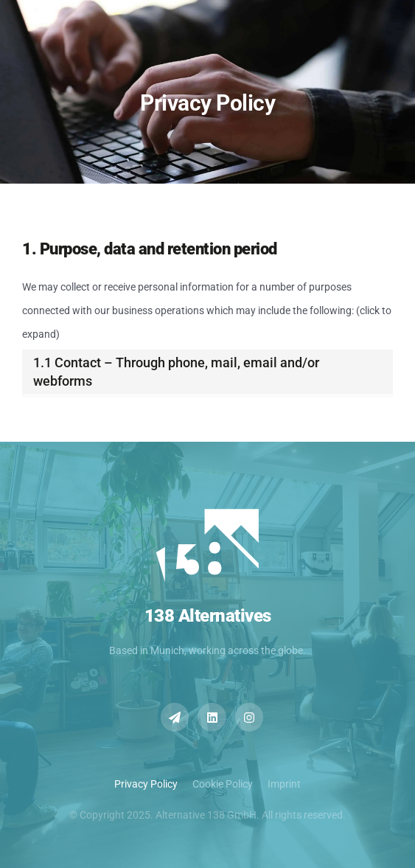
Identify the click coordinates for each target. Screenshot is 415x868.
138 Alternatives (208, 616)
